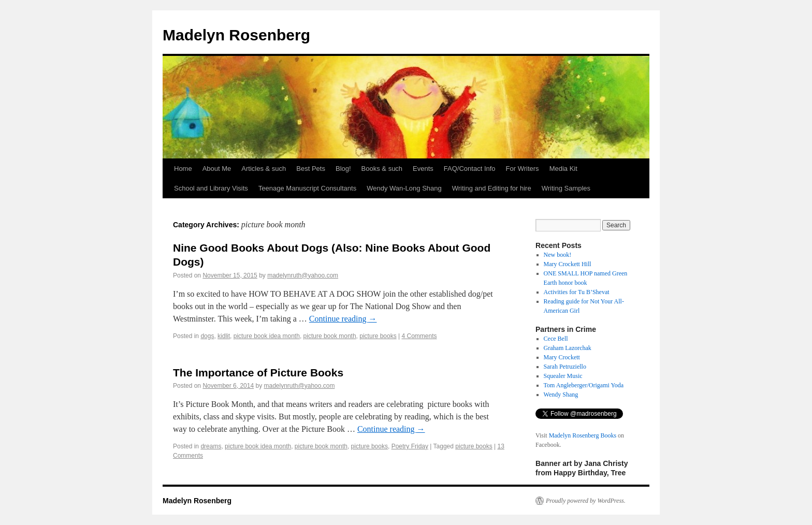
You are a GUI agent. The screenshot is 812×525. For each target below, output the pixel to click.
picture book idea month (267, 336)
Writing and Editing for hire (492, 188)
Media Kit (563, 169)
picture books (378, 336)
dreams (211, 446)
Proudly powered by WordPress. (586, 501)
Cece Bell (556, 339)
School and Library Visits (211, 188)
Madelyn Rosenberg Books (583, 435)
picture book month (330, 336)
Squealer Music (563, 376)
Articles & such (264, 169)
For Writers (523, 169)
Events (423, 169)
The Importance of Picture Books (258, 373)
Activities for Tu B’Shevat (577, 292)
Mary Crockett (562, 357)
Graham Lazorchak (568, 348)
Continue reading (343, 319)
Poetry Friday (410, 446)
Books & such (382, 169)
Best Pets (311, 169)
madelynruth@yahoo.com (303, 275)
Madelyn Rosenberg (236, 35)
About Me (217, 169)
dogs (207, 336)
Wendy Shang (561, 395)
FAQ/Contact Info (470, 169)
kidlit (224, 336)
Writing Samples (566, 188)
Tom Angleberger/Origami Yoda (584, 385)
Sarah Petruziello (565, 367)
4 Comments (419, 336)
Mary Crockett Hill (568, 264)
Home (183, 169)
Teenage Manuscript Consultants (307, 188)
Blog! (343, 169)
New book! (558, 255)
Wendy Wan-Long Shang (404, 188)
